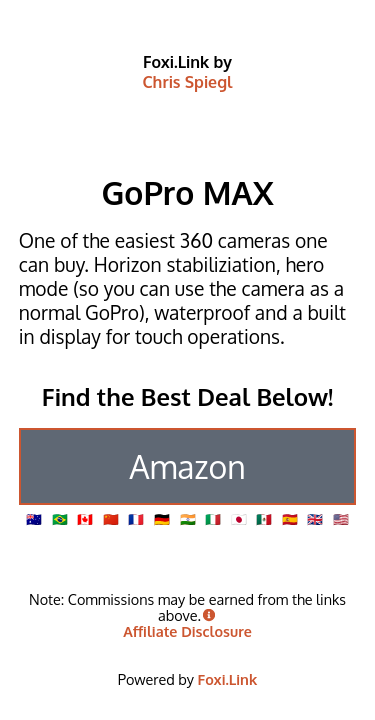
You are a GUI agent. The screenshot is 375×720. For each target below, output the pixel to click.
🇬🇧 (315, 519)
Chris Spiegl (187, 82)
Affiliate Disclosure (187, 631)
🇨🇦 (85, 519)
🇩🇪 (162, 519)
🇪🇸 (290, 519)
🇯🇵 (239, 519)
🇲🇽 (264, 519)
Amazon (187, 466)
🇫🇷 (136, 519)
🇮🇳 (188, 519)
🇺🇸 (341, 519)
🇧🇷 (60, 519)
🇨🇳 (111, 519)
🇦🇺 (34, 519)
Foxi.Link (228, 679)
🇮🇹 (213, 519)
